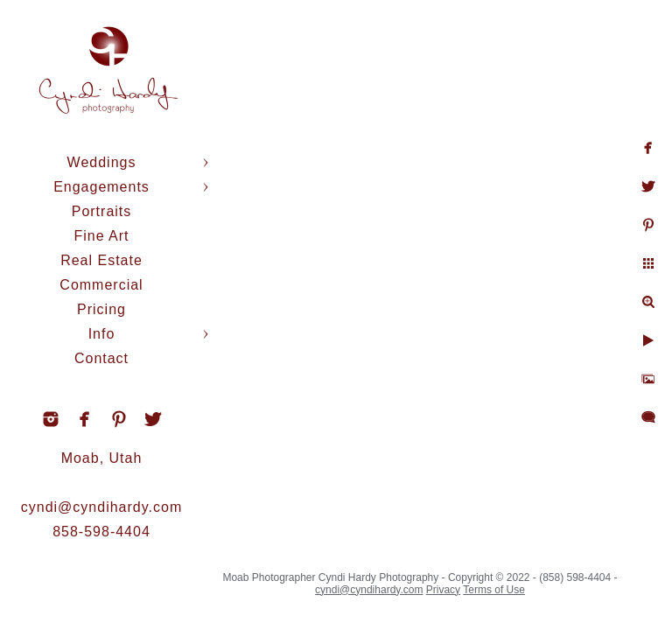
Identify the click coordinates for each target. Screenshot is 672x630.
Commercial (101, 285)
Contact (101, 358)
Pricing (101, 309)
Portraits (102, 211)
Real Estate (101, 260)
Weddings (102, 162)
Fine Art (101, 236)
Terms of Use (494, 590)
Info (102, 334)
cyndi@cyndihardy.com (101, 507)
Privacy (443, 590)
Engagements (101, 187)
